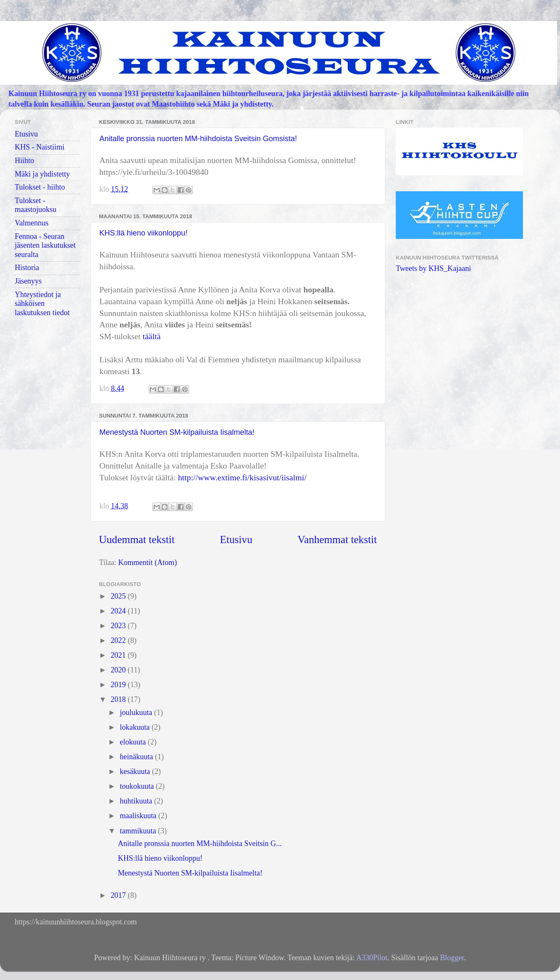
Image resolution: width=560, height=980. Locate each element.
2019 (119, 685)
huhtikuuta (137, 801)
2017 (119, 895)
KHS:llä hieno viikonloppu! (143, 233)
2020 (119, 670)
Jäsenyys (28, 281)
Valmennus (32, 223)
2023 (119, 626)
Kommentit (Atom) (148, 562)
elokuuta (133, 742)
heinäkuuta (137, 757)
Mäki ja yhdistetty (42, 174)
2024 (119, 611)
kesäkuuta (136, 771)
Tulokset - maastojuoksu (36, 205)
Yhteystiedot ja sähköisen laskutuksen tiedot (42, 304)
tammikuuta (139, 831)
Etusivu (236, 540)
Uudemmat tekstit (137, 540)
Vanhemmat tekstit (337, 540)
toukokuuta (138, 786)
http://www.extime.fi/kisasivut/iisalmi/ (242, 477)
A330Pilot (372, 958)
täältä (152, 336)
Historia (27, 268)
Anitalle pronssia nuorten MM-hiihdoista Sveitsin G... (200, 843)
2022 (119, 640)
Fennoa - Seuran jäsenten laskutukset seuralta (45, 245)
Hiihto (24, 161)
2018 (119, 699)
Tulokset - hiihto (40, 187)
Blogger (452, 958)
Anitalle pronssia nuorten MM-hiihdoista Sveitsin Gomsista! (198, 139)
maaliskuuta (139, 816)
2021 (119, 655)
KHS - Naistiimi (40, 147)
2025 (119, 596)
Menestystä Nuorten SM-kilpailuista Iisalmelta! (177, 432)
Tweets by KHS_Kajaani (433, 268)
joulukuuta (137, 712)
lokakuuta (135, 727)
